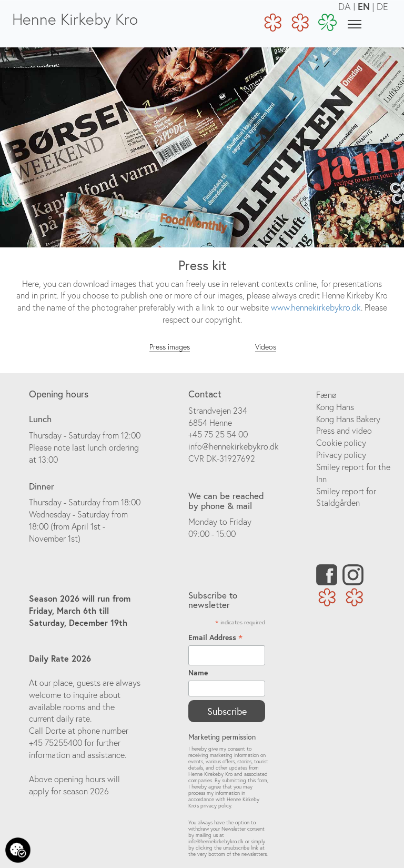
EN (364, 6)
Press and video (344, 431)
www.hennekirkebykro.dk (316, 307)
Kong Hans (335, 407)
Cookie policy (341, 443)
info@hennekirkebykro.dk (234, 446)
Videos (266, 347)
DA (345, 7)
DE (382, 7)
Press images (170, 347)
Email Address (215, 637)
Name (198, 673)
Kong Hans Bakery (348, 419)
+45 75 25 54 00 (218, 434)
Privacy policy (341, 455)
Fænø (326, 395)
